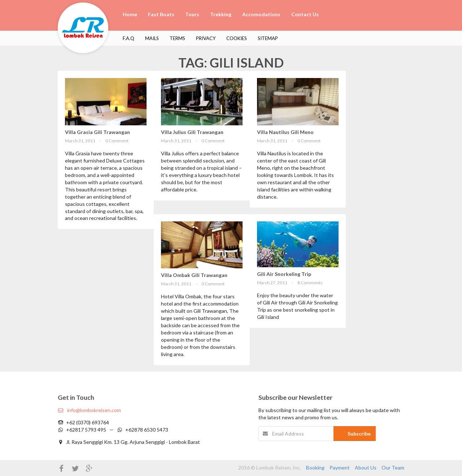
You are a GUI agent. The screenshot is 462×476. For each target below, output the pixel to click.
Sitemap (268, 38)
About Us (366, 468)
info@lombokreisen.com (89, 410)
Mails (152, 38)
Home (130, 14)
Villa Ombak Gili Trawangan (194, 275)
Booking (315, 468)
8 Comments (310, 283)
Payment (340, 468)
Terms (177, 38)
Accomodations (261, 14)
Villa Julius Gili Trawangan (192, 132)
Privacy (206, 38)
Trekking (221, 14)
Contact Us (305, 14)
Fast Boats (161, 14)
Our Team (393, 468)
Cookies (237, 38)
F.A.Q (128, 38)
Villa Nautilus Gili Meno (285, 132)
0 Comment (117, 141)
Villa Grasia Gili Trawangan (97, 132)
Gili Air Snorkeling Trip (284, 274)
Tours (192, 14)
